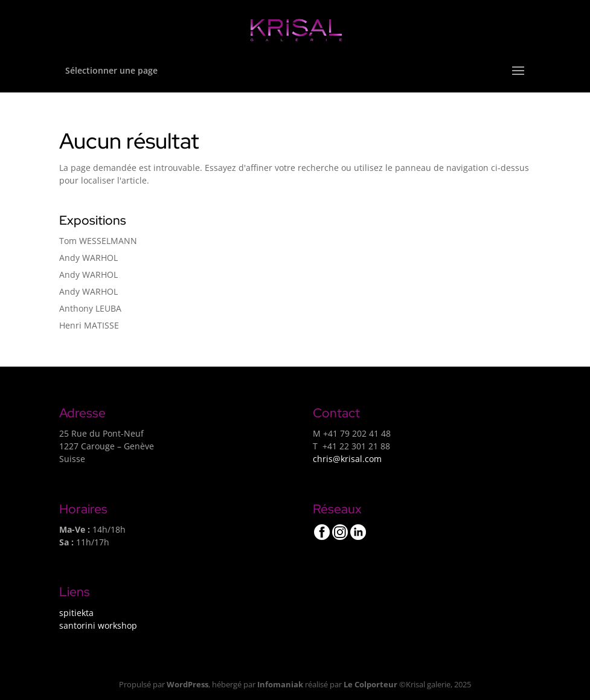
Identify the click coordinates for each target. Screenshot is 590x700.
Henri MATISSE (89, 325)
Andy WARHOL (88, 258)
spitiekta (76, 613)
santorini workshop (98, 625)
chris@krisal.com (347, 459)
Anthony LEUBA (90, 308)
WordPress (188, 684)
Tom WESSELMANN (98, 241)
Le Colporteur (370, 684)
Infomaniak (280, 684)
